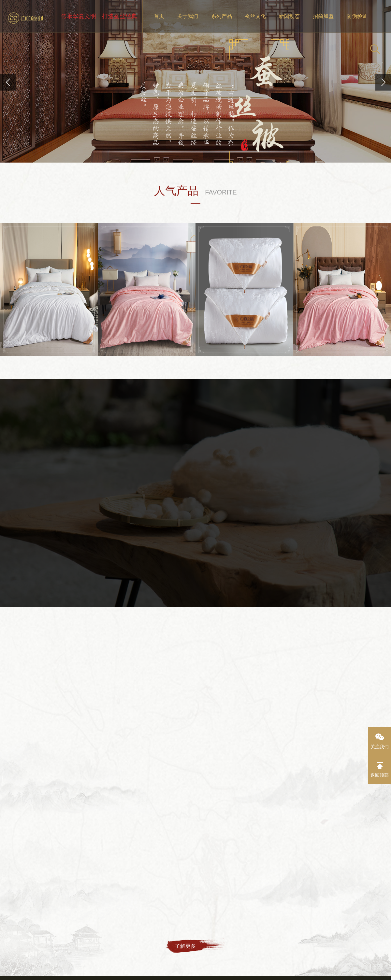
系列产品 (222, 16)
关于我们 (188, 16)
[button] (383, 82)
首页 (159, 16)
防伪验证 (357, 16)
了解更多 (185, 946)
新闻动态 (289, 16)
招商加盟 (323, 16)
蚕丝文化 (255, 16)
